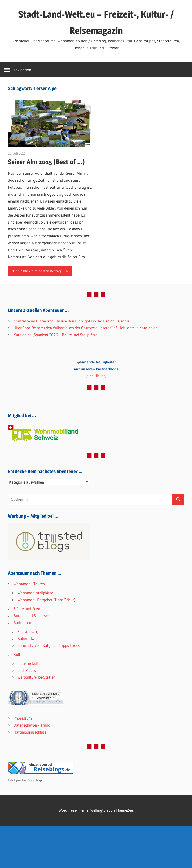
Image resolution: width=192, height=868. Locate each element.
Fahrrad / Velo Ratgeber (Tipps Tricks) (49, 645)
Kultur (19, 654)
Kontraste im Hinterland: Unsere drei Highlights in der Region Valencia (71, 321)
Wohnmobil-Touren (29, 584)
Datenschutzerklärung (32, 725)
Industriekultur (30, 663)
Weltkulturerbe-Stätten (37, 677)
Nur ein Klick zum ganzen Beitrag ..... (38, 271)
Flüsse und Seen (27, 609)
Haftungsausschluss (30, 732)
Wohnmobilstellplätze (35, 593)
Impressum (23, 718)
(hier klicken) (96, 369)
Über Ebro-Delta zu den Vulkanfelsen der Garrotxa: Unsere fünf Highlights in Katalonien (85, 328)
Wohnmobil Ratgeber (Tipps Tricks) (46, 600)
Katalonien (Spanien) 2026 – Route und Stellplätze (55, 335)
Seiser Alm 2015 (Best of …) (46, 162)
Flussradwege (29, 631)
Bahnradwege (29, 638)
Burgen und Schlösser (31, 616)
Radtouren (22, 623)
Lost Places (27, 670)
